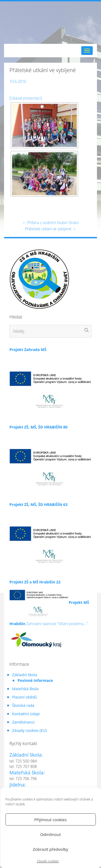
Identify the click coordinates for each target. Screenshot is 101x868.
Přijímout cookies (50, 820)
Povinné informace (35, 680)
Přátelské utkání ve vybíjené (51, 229)
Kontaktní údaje (26, 714)
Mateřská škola (25, 689)
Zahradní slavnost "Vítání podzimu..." (49, 621)
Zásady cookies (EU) (29, 730)
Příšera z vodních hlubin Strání (51, 223)
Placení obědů (25, 697)
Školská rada (23, 705)
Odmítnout (50, 834)
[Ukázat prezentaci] (26, 98)
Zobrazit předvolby (50, 849)
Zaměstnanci (23, 722)
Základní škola (25, 675)
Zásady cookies (48, 861)
